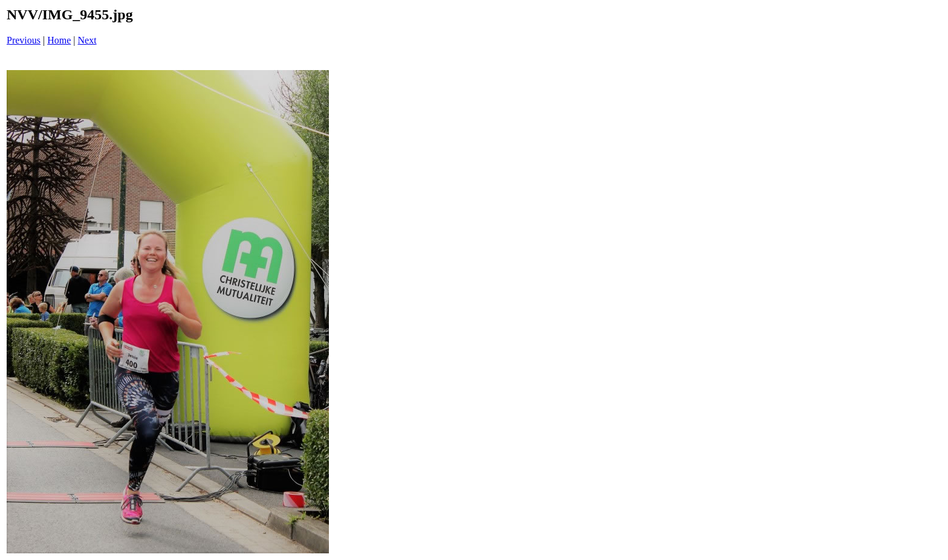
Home (59, 40)
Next (87, 40)
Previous (24, 40)
